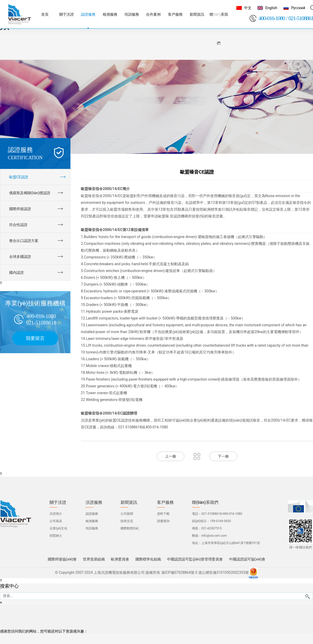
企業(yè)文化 (58, 528)
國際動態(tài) (130, 528)
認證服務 (92, 514)
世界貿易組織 (94, 559)
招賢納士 (56, 536)
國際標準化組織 (148, 559)
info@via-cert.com (214, 536)
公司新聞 (127, 514)
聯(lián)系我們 (205, 503)
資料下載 (163, 514)
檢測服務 (92, 521)
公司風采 (56, 521)
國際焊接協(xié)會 (62, 559)
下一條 (223, 456)
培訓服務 (92, 528)
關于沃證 (58, 503)
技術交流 (127, 521)
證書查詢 (163, 521)
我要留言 (35, 338)
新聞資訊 (129, 503)
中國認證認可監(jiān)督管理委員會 (195, 559)
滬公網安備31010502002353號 (224, 572)
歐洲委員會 (120, 559)
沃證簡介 (56, 514)
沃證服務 (94, 503)
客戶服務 (165, 503)
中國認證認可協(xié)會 (247, 559)
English (271, 8)
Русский (298, 8)
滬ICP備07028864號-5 (179, 572)
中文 (248, 8)
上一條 (171, 456)
